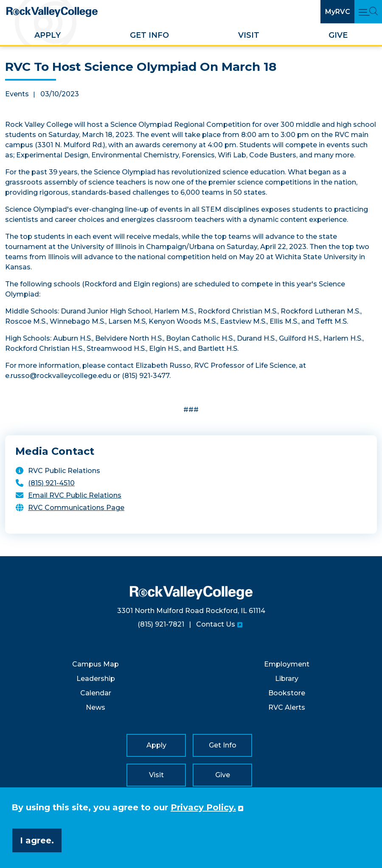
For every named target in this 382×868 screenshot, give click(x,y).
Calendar (96, 693)
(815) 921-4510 (51, 483)
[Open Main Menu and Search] (368, 12)
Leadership (96, 679)
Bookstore (287, 693)
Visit (249, 35)
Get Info (149, 35)
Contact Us (216, 624)
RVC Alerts (287, 707)
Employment (287, 664)
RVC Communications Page (76, 508)
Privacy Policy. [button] (203, 807)
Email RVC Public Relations (75, 495)
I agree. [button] (37, 840)
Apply (48, 35)
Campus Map (95, 664)
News (95, 707)
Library (287, 679)
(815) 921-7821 (161, 624)
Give (338, 35)
